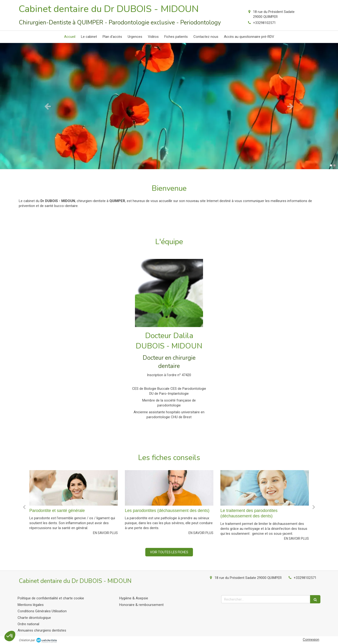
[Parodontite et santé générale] (74, 488)
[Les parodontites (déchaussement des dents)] (169, 488)
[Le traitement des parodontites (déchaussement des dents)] (265, 488)
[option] (169, 106)
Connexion (311, 640)
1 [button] (331, 165)
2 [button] (334, 165)
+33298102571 (264, 23)
